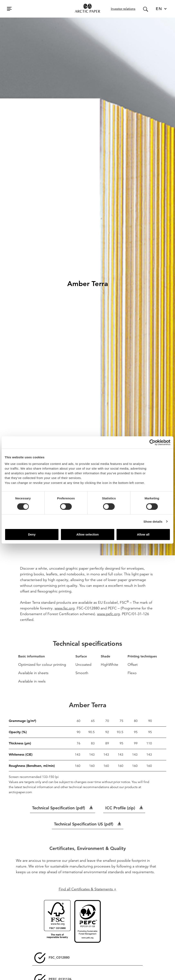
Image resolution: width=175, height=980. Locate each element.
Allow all (143, 534)
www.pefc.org (108, 614)
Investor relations (123, 9)
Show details (153, 522)
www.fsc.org (65, 608)
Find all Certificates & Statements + (87, 889)
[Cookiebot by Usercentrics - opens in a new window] (152, 442)
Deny (32, 534)
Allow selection (87, 534)
